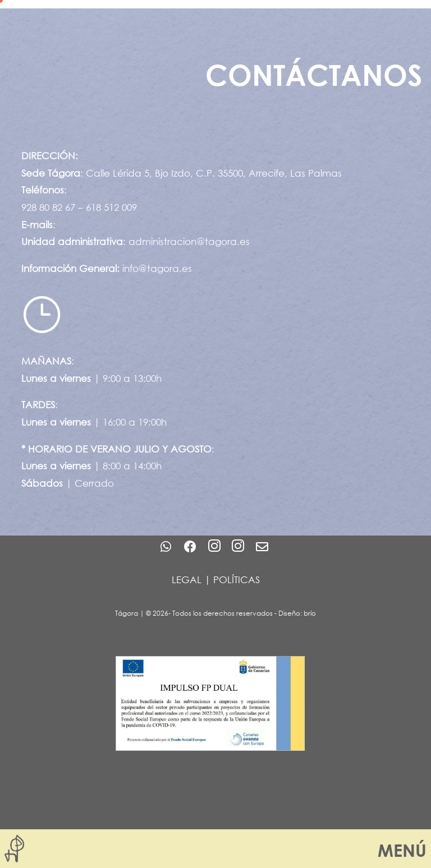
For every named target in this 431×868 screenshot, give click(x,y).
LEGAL (187, 580)
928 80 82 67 (48, 207)
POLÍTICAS (237, 580)
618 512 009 (111, 207)
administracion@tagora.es (189, 241)
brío (310, 613)
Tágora (127, 613)
